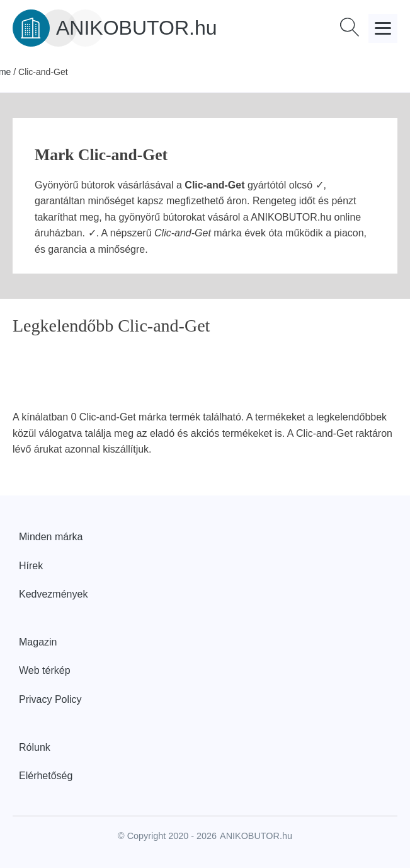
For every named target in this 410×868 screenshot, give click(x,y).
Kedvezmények (53, 594)
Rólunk (35, 747)
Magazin (38, 642)
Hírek (31, 566)
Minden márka (51, 537)
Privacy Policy (50, 699)
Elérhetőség (46, 776)
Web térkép (45, 670)
